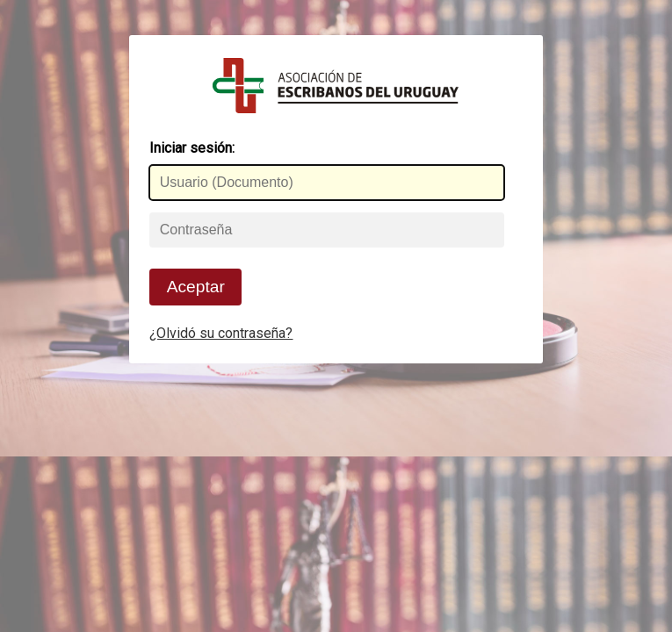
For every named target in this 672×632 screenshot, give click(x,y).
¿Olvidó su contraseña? (221, 333)
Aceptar (196, 287)
